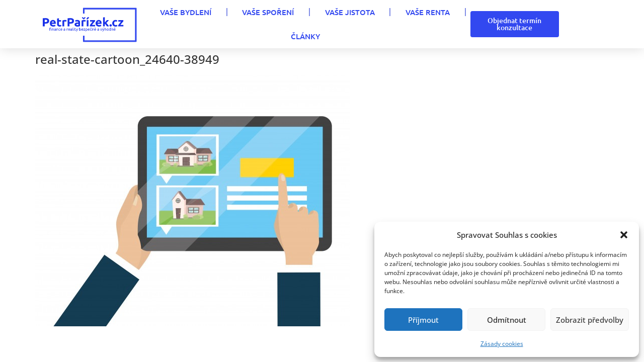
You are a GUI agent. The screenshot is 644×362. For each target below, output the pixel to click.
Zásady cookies (502, 344)
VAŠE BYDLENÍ (186, 12)
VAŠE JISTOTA (350, 12)
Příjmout (423, 320)
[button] (624, 235)
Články (305, 36)
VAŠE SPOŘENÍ (268, 12)
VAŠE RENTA (428, 12)
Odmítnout (507, 320)
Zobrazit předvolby (590, 320)
